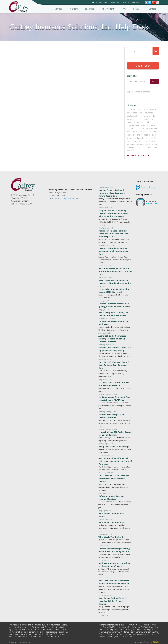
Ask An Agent (109, 9)
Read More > (104, 615)
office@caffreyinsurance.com (107, 2)
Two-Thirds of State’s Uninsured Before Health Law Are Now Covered (114, 478)
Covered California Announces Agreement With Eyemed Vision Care (113, 251)
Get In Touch (143, 66)
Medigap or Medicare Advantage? (114, 446)
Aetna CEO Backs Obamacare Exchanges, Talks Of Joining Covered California (112, 338)
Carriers (74, 9)
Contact (152, 9)
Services (59, 9)
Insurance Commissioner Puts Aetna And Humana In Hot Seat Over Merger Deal (113, 233)
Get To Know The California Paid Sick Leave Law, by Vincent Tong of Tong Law (115, 461)
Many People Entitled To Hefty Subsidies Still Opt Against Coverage (113, 600)
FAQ (124, 9)
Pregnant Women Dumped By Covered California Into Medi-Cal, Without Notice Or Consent (114, 213)
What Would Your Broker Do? (112, 513)
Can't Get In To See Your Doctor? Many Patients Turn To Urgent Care (114, 364)
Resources (90, 9)
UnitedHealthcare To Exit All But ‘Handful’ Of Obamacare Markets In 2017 (115, 271)
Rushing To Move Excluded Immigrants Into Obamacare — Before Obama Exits (113, 192)
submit (154, 81)
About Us (137, 9)
